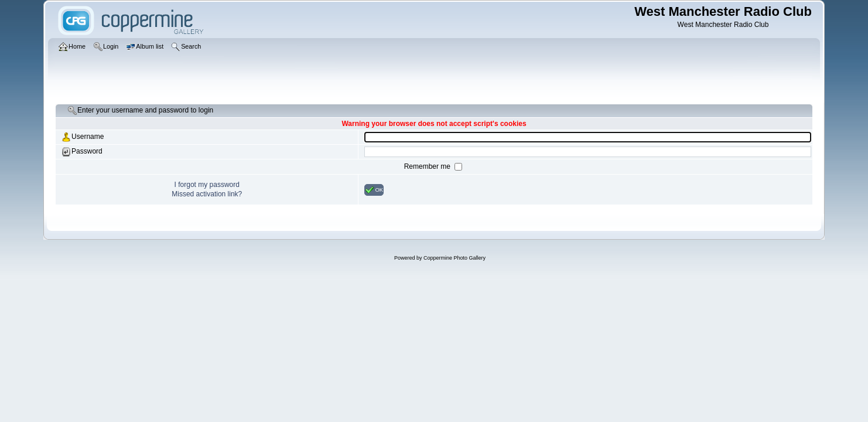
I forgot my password (207, 185)
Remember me (428, 166)
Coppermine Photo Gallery (454, 258)
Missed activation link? (207, 194)
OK (374, 190)
